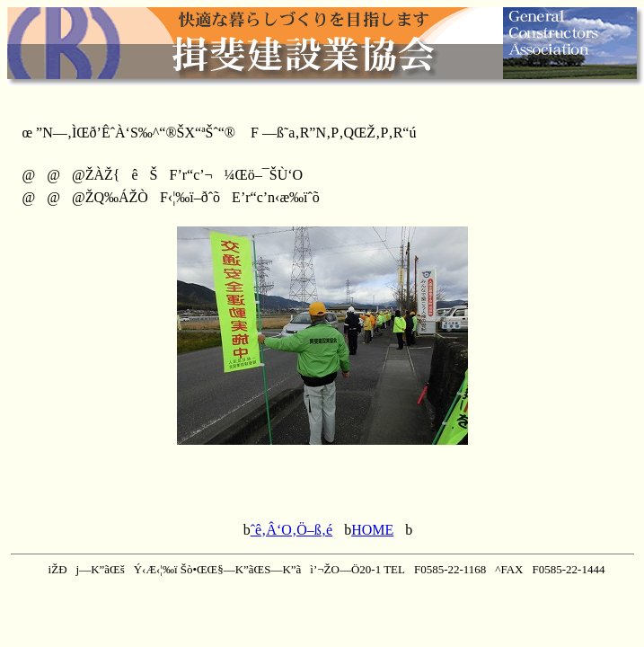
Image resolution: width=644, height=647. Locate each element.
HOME (372, 530)
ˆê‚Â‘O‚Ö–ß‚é (292, 530)
